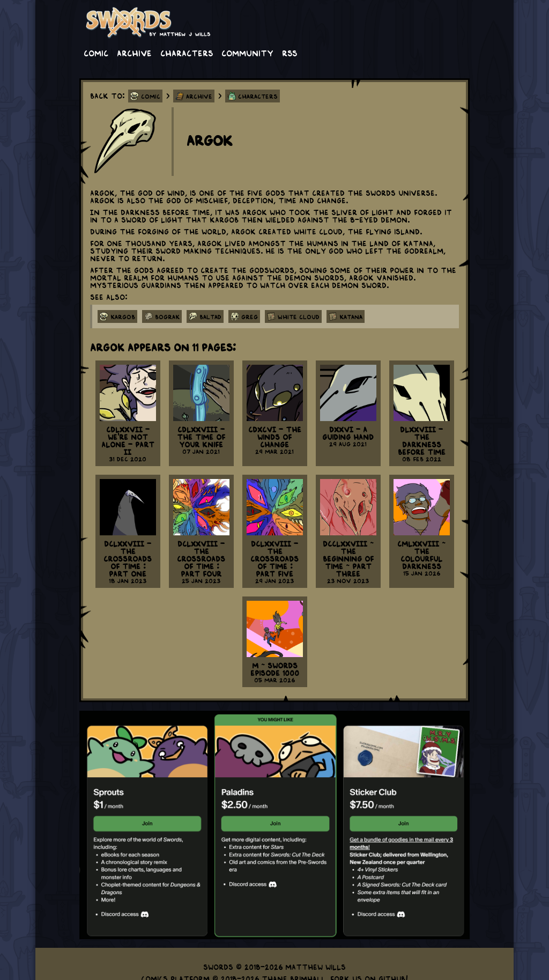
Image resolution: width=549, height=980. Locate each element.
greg (250, 316)
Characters (187, 53)
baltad (210, 316)
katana (351, 316)
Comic (96, 53)
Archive (134, 53)
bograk (167, 316)
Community (247, 53)
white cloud (299, 316)
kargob (123, 316)
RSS (290, 53)
